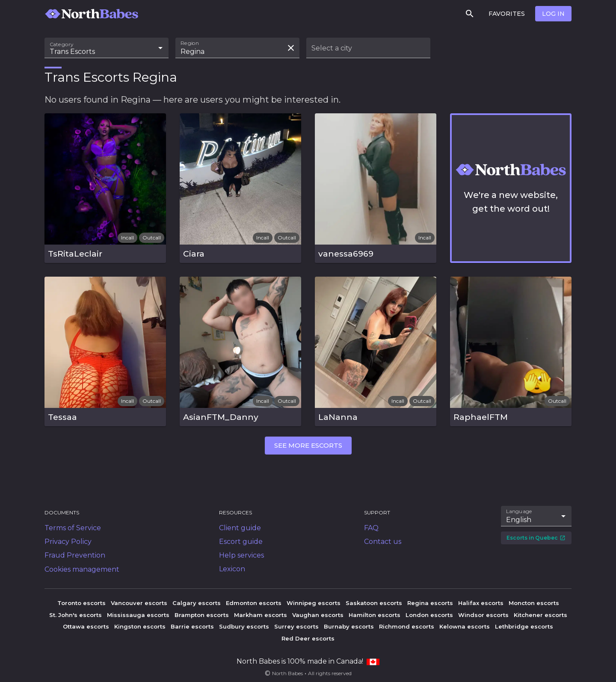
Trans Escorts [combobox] (72, 52)
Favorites (507, 14)
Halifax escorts (481, 603)
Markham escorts (261, 615)
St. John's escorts (76, 615)
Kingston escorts (140, 626)
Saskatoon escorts (374, 603)
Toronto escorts (81, 603)
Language (519, 511)
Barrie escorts (192, 626)
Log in (553, 14)
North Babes (287, 673)
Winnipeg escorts (314, 603)
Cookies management (82, 569)
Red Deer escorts (308, 638)
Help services (241, 555)
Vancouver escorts (139, 603)
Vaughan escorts (318, 615)
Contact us (383, 542)
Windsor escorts (483, 615)
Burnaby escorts (349, 626)
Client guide (240, 528)
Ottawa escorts (86, 626)
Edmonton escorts (254, 603)
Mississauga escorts (138, 615)
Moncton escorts (534, 603)
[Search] (470, 14)
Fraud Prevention (75, 555)
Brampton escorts (202, 615)
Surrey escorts (296, 626)
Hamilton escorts (375, 615)
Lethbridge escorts (524, 626)
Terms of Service (73, 528)
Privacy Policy (68, 542)
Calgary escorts (197, 603)
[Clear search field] (291, 48)
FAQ (371, 528)
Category (62, 44)
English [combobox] (519, 520)
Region (190, 43)
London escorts (429, 615)
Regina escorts (430, 603)
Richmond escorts (407, 626)
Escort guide (241, 542)
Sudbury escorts (244, 626)
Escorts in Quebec (536, 538)
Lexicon (232, 569)
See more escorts (308, 445)
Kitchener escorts (540, 615)
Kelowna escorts (465, 626)
